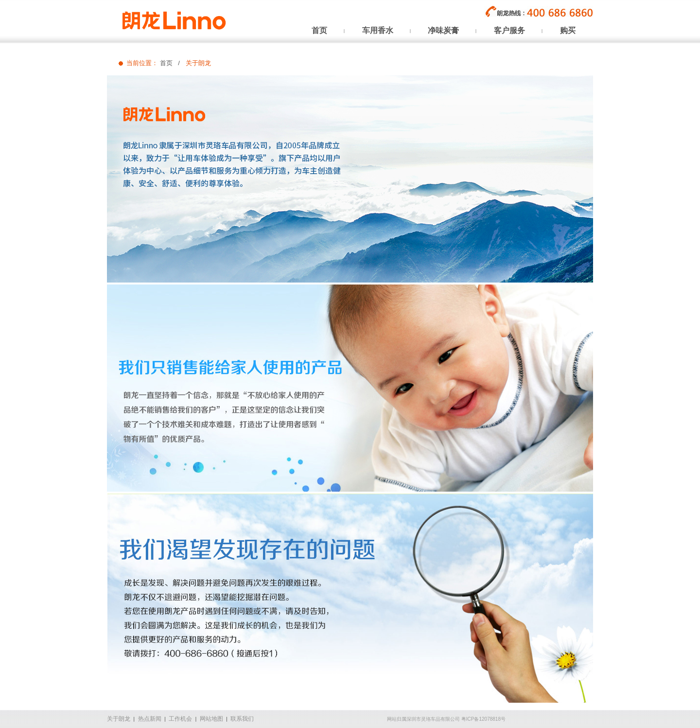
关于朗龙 (119, 719)
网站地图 (211, 719)
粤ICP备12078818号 (483, 719)
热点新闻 (150, 719)
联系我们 (242, 719)
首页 (166, 63)
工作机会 (180, 719)
